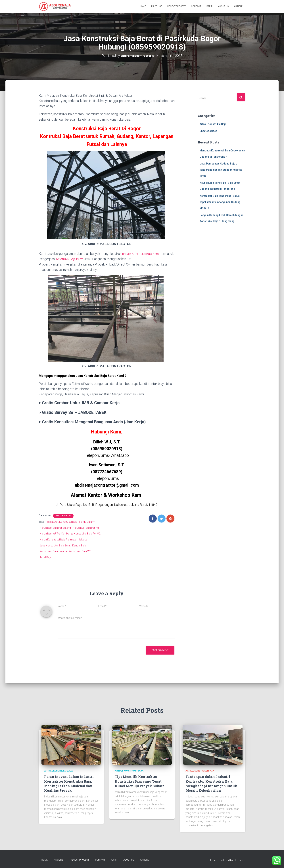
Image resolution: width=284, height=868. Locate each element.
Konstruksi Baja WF (80, 551)
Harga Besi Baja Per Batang (55, 527)
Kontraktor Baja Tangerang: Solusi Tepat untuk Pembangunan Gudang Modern (220, 202)
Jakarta (83, 539)
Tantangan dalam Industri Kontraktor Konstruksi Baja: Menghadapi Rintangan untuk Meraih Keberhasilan (211, 783)
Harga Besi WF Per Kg (52, 533)
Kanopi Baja (79, 545)
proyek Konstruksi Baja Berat (142, 253)
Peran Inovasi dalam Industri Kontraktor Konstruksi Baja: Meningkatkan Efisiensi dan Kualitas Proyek (69, 783)
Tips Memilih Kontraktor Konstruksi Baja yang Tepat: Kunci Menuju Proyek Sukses (140, 781)
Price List (157, 6)
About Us (223, 6)
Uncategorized (63, 515)
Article (238, 6)
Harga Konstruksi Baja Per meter (58, 539)
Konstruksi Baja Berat (84, 259)
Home (143, 6)
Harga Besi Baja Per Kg (86, 527)
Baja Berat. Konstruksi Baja (62, 521)
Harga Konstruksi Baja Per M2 (83, 533)
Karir (210, 6)
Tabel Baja (46, 557)
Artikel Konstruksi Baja (213, 124)
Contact (196, 6)
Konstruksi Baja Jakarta (53, 551)
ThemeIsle (239, 860)
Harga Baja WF (88, 521)
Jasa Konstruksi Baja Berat (55, 545)
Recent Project (177, 6)
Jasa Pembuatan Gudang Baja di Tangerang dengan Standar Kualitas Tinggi (221, 169)
